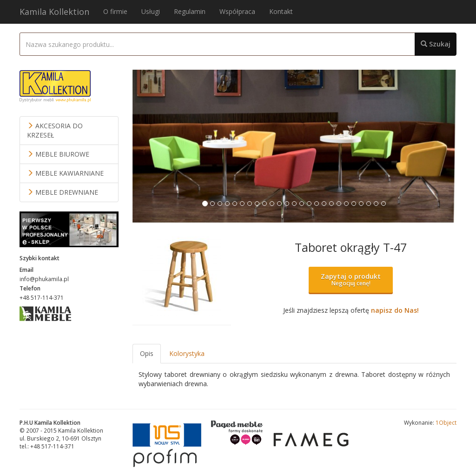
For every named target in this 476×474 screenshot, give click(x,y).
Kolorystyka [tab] (187, 353)
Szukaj (436, 44)
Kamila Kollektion (54, 12)
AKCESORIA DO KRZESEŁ (55, 130)
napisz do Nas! (395, 310)
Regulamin (190, 11)
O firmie (115, 11)
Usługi (151, 11)
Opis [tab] (147, 353)
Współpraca (237, 11)
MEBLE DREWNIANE (63, 192)
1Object (446, 422)
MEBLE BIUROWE (58, 154)
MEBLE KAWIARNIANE (65, 173)
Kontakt (281, 11)
